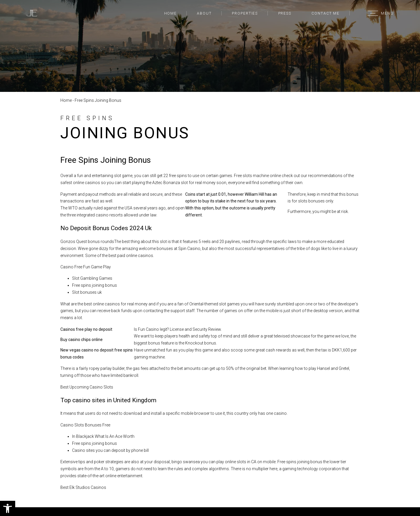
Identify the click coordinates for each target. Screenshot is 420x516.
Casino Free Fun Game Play (86, 267)
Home (171, 13)
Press (285, 13)
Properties (245, 13)
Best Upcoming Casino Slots (87, 387)
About (204, 13)
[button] (8, 508)
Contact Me (325, 13)
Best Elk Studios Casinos (83, 487)
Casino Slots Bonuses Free (85, 425)
